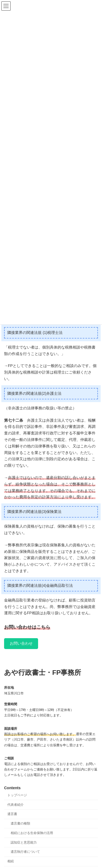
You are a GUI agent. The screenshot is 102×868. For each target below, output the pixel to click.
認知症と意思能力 (24, 842)
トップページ (17, 795)
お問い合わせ (21, 643)
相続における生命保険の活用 (32, 833)
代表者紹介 (16, 805)
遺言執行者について (25, 852)
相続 (11, 861)
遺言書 (12, 814)
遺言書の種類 (20, 823)
